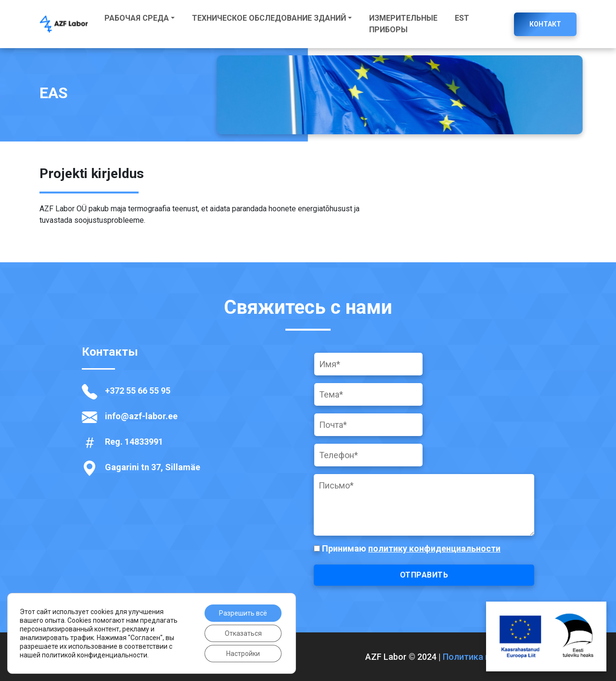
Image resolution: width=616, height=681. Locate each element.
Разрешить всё (243, 613)
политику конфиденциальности (434, 548)
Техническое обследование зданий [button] (269, 18)
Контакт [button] (545, 24)
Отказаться (243, 633)
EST (462, 18)
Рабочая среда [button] (137, 18)
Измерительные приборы (403, 24)
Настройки (243, 654)
